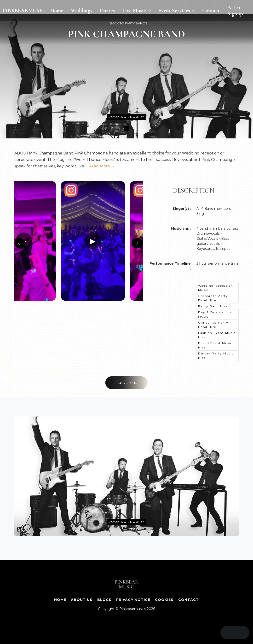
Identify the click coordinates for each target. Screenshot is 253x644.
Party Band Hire (213, 306)
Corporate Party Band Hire (213, 298)
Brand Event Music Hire (215, 345)
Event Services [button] (175, 11)
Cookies (164, 600)
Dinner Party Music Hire (216, 356)
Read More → (102, 166)
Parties (107, 11)
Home (57, 11)
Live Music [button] (135, 11)
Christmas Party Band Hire (213, 325)
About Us (82, 600)
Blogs (104, 600)
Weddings (82, 11)
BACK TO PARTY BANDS (129, 23)
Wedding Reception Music (216, 288)
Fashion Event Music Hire (217, 335)
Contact (211, 11)
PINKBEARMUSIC (24, 11)
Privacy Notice (133, 600)
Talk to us (127, 383)
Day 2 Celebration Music (215, 314)
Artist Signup (235, 11)
